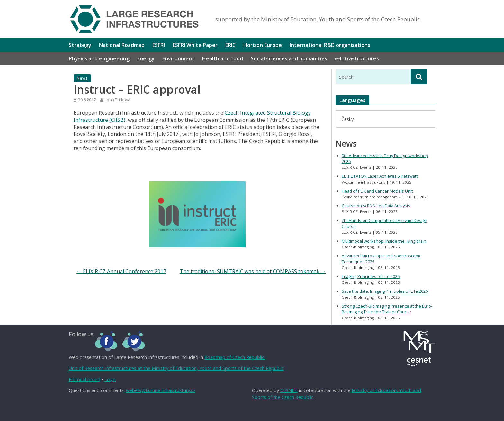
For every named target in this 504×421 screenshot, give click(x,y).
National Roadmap (122, 45)
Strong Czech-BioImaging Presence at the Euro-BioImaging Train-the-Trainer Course (387, 309)
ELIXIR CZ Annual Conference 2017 (121, 271)
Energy (146, 58)
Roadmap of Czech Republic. (235, 357)
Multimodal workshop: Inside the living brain (384, 241)
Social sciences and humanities (289, 58)
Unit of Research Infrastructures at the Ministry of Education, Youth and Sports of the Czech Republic (176, 368)
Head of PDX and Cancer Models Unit (377, 191)
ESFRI (159, 45)
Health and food (223, 58)
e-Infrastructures (357, 58)
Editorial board (85, 379)
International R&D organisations (330, 45)
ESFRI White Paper (195, 45)
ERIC (230, 45)
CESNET (289, 390)
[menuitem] (347, 119)
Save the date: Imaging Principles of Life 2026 (385, 291)
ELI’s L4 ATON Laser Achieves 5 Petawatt (380, 176)
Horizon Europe (263, 45)
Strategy (80, 45)
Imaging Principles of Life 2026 (371, 276)
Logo (110, 379)
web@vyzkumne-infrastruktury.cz (161, 390)
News (82, 78)
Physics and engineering (99, 58)
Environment (178, 58)
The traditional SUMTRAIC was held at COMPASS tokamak (253, 271)
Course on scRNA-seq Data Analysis (376, 206)
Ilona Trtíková (117, 100)
